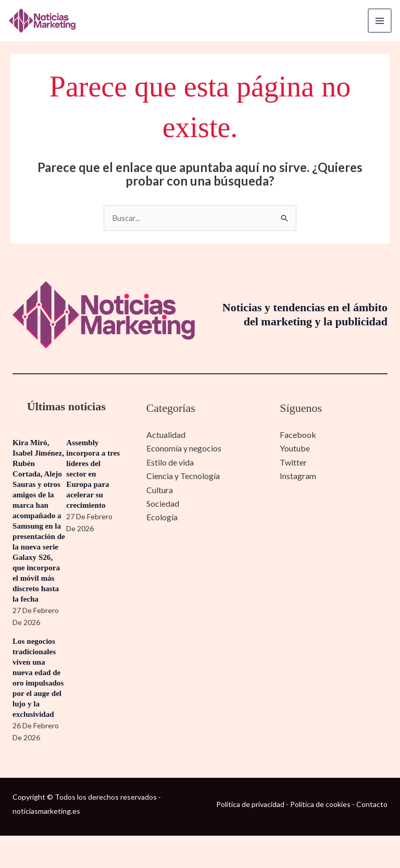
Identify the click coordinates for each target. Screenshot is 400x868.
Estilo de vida (170, 463)
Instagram (298, 477)
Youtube (295, 449)
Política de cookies (320, 836)
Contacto (372, 836)
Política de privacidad (250, 836)
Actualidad (166, 436)
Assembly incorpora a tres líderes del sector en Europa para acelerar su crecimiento (92, 475)
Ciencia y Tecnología (183, 477)
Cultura (160, 490)
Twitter (293, 463)
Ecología (162, 518)
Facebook (298, 436)
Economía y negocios (184, 449)
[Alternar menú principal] (376, 21)
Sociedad (163, 504)
